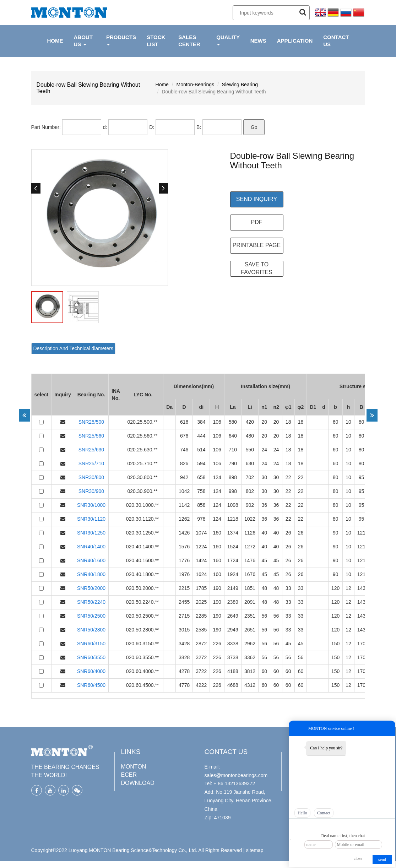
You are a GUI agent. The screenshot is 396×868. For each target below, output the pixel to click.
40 (264, 533)
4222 (201, 685)
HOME (55, 41)
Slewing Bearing (240, 85)
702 (250, 477)
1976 (184, 574)
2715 (184, 616)
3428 (184, 644)
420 (250, 422)
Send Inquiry (257, 199)
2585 (201, 630)
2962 (250, 644)
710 (233, 450)
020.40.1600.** (143, 560)
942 (184, 477)
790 (233, 463)
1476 (250, 560)
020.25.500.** (143, 422)
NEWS (258, 41)
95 (362, 477)
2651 (250, 630)
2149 (233, 588)
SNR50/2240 (91, 602)
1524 (233, 547)
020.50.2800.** (143, 630)
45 (264, 560)
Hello (302, 813)
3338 (233, 644)
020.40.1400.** (143, 547)
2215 (184, 588)
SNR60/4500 (91, 685)
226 (217, 644)
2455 (184, 602)
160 (217, 533)
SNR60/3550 (91, 657)
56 (264, 616)
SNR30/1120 (91, 519)
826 (184, 463)
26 (288, 533)
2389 (233, 602)
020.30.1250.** (143, 533)
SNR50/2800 (91, 630)
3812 (250, 671)
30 (264, 477)
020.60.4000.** (143, 671)
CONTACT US (336, 41)
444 (201, 436)
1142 (184, 505)
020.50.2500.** (143, 616)
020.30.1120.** (143, 519)
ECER (129, 775)
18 (288, 422)
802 (250, 491)
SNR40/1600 (91, 560)
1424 (201, 560)
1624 (201, 574)
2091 (250, 602)
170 (361, 644)
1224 (201, 547)
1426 (184, 533)
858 (201, 505)
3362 (250, 657)
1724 (233, 560)
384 (201, 422)
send (382, 859)
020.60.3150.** (143, 644)
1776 (184, 560)
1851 (250, 588)
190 (217, 588)
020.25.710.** (143, 463)
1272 (250, 547)
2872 (201, 644)
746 (184, 450)
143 (361, 588)
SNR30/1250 (91, 533)
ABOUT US (83, 41)
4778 (184, 685)
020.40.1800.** (143, 574)
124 (217, 477)
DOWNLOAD (138, 783)
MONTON (134, 767)
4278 (184, 671)
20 (264, 422)
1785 (201, 588)
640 (233, 436)
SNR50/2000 (91, 588)
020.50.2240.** (143, 602)
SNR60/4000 (91, 671)
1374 (233, 533)
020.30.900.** (143, 491)
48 (264, 588)
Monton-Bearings (196, 85)
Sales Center (189, 41)
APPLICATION (295, 41)
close (358, 858)
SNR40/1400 (91, 547)
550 (250, 450)
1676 (250, 574)
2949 (233, 630)
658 (201, 477)
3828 (184, 657)
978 (201, 519)
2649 (233, 616)
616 (184, 422)
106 (217, 422)
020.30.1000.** (143, 505)
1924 (233, 574)
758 (201, 491)
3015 (184, 630)
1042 (184, 491)
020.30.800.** (143, 477)
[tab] (73, 348)
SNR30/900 (91, 491)
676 (184, 436)
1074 (201, 533)
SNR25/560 (91, 436)
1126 (250, 533)
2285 (201, 616)
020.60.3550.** (143, 657)
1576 (184, 547)
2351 (250, 616)
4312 (250, 685)
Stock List (156, 41)
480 (250, 436)
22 (288, 477)
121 (361, 533)
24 (264, 450)
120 (335, 588)
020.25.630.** (143, 450)
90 (336, 533)
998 (233, 491)
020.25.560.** (143, 436)
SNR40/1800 (91, 574)
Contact (324, 813)
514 (201, 450)
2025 (201, 602)
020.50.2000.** (143, 588)
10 (348, 422)
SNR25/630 (91, 450)
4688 (233, 685)
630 (250, 463)
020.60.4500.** (143, 685)
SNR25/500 (91, 422)
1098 (233, 505)
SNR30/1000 (91, 505)
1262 (184, 519)
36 (264, 505)
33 (288, 588)
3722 (201, 671)
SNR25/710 (91, 463)
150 (335, 644)
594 (201, 463)
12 (348, 588)
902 (250, 505)
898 (233, 477)
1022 (250, 519)
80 (362, 422)
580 (233, 422)
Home (162, 85)
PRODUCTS (121, 40)
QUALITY (228, 40)
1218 (233, 519)
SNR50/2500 (91, 616)
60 (336, 422)
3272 (201, 657)
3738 (233, 657)
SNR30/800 (91, 477)
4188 (233, 671)
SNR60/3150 (91, 644)
